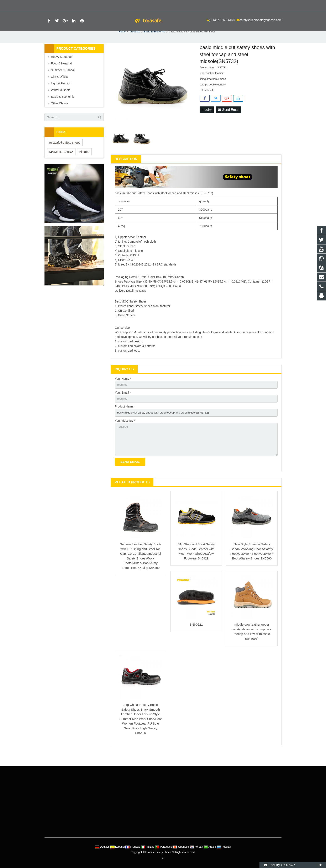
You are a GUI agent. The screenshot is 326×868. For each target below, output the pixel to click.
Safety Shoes (145, 204)
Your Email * (123, 404)
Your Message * (125, 432)
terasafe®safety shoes (65, 153)
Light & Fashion (61, 94)
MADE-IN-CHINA (61, 162)
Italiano (148, 847)
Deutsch (103, 847)
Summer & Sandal (63, 81)
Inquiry (207, 121)
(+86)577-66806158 (60, 4)
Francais (133, 847)
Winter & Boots (61, 101)
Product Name (124, 418)
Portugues (164, 847)
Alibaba (84, 162)
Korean (197, 847)
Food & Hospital (61, 74)
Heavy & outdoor (62, 68)
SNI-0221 (196, 638)
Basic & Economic (63, 107)
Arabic (210, 847)
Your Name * (123, 389)
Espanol (118, 847)
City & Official (60, 88)
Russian (224, 847)
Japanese (181, 847)
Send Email (228, 121)
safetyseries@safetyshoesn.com (98, 4)
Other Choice (59, 114)
